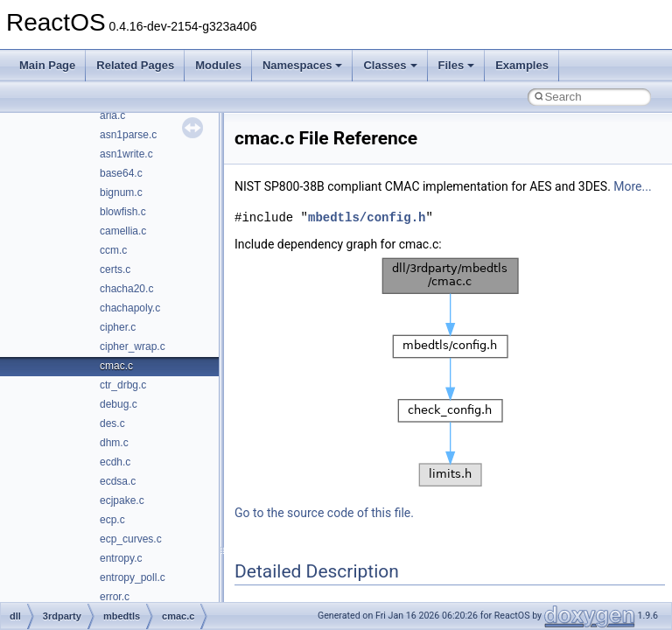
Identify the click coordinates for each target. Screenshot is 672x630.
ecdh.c (115, 462)
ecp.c (112, 520)
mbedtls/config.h (367, 217)
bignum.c (121, 192)
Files (457, 65)
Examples (522, 65)
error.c (115, 597)
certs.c (115, 269)
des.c (112, 423)
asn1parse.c (128, 135)
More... (632, 186)
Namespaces (303, 65)
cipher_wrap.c (133, 346)
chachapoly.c (130, 308)
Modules (218, 65)
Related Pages (135, 65)
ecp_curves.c (131, 539)
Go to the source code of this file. (324, 513)
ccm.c (113, 250)
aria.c (112, 115)
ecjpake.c (122, 500)
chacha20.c (126, 289)
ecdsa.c (118, 481)
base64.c (121, 173)
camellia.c (123, 231)
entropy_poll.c (133, 577)
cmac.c (116, 366)
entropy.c (121, 558)
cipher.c (118, 327)
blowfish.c (123, 212)
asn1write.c (126, 154)
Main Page (47, 65)
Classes (390, 65)
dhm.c (114, 443)
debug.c (119, 404)
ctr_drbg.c (123, 385)
